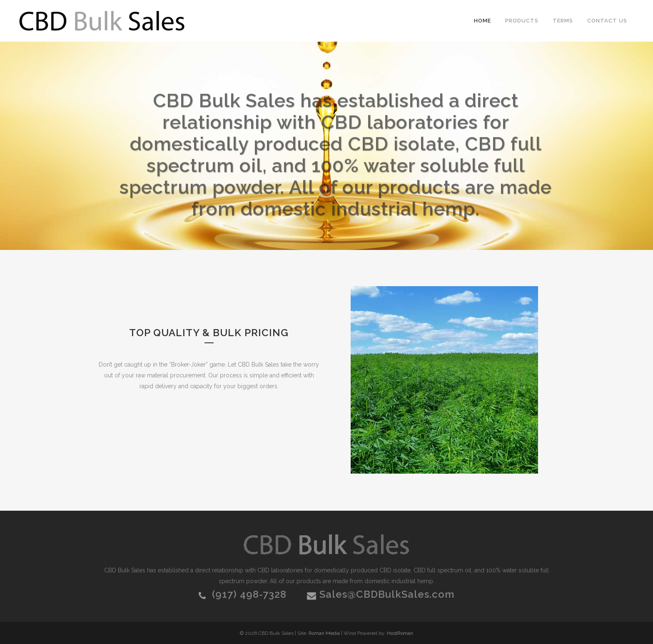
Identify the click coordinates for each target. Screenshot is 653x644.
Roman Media (324, 633)
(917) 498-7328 (249, 594)
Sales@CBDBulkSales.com (387, 594)
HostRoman (400, 633)
